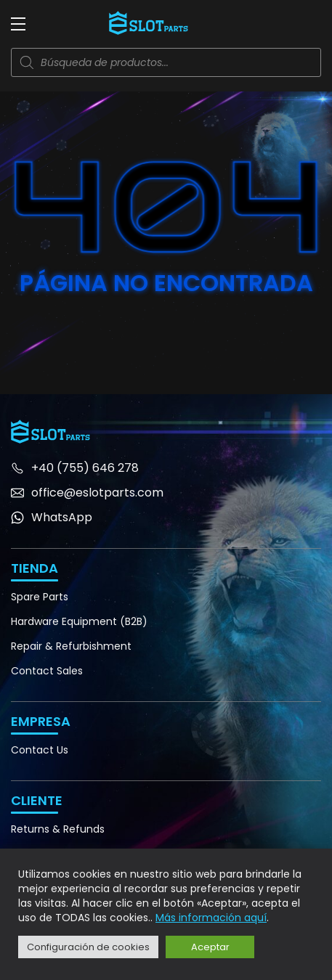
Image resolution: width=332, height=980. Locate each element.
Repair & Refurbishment (71, 646)
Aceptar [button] (210, 947)
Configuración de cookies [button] (88, 947)
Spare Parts (40, 597)
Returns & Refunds (58, 829)
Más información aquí (211, 918)
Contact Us (40, 750)
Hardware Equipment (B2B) (79, 621)
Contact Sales (47, 671)
